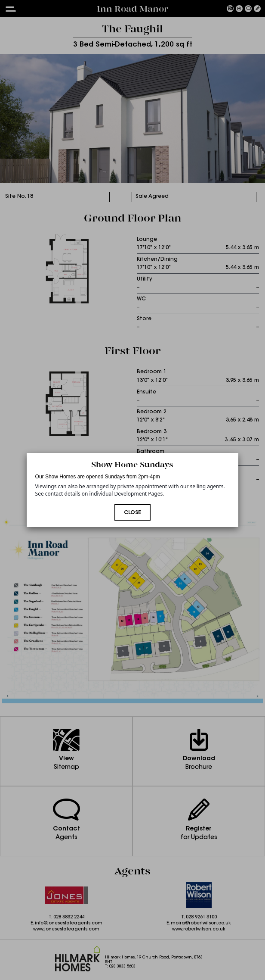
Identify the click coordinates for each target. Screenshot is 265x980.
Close (132, 513)
